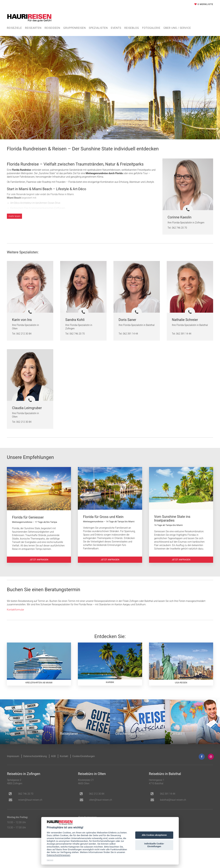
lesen (14, 216)
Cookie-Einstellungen (84, 767)
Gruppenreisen (74, 28)
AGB (53, 767)
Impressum (13, 767)
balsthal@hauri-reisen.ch (173, 810)
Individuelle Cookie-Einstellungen (154, 845)
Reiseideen (52, 28)
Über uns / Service (177, 28)
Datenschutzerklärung (35, 767)
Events (116, 28)
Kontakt (64, 767)
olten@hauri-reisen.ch (101, 810)
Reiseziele (14, 28)
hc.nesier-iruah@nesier (30, 810)
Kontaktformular (15, 615)
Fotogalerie (151, 28)
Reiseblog (132, 28)
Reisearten (33, 28)
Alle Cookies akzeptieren (154, 835)
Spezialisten (98, 28)
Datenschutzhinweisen (59, 855)
